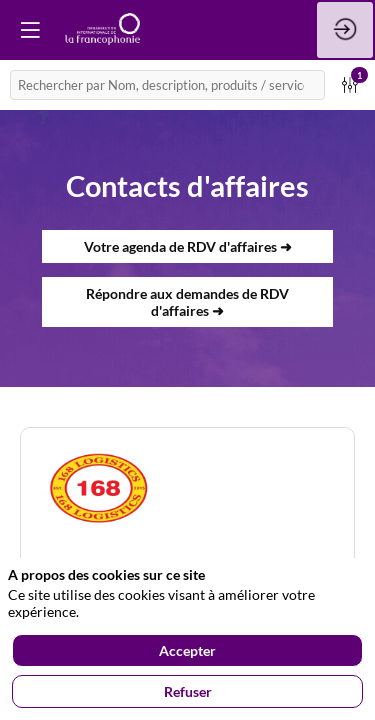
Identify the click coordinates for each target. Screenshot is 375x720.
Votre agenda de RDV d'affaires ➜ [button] (188, 246)
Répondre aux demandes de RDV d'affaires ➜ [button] (187, 302)
